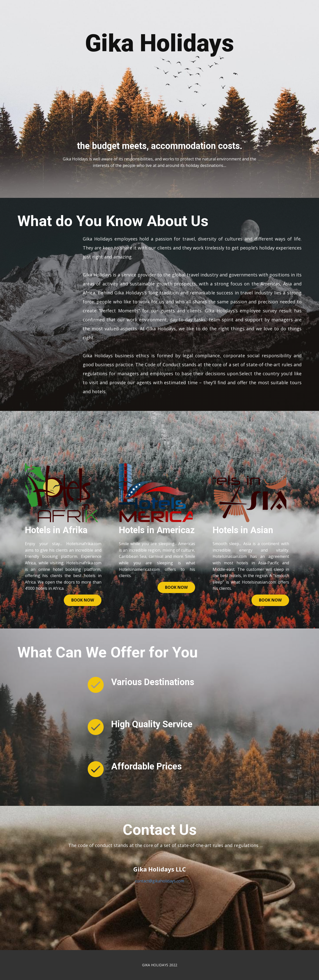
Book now (83, 600)
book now (176, 587)
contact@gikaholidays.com (160, 881)
